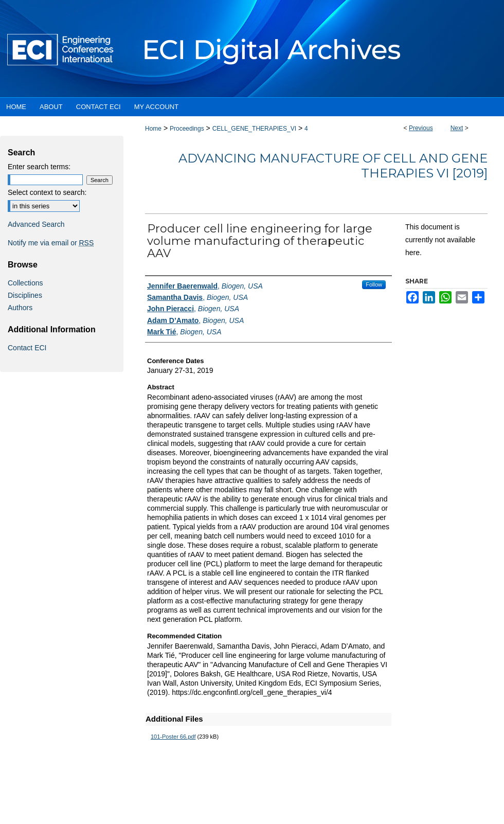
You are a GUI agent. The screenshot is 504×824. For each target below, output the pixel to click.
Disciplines (25, 295)
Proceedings (187, 129)
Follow (374, 284)
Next (457, 128)
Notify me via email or (51, 243)
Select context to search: (47, 192)
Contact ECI (27, 348)
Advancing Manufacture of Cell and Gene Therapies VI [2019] (333, 166)
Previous (421, 128)
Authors (20, 308)
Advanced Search (36, 224)
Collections (25, 283)
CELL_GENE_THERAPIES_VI (254, 129)
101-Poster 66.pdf (173, 737)
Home (153, 129)
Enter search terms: (39, 167)
